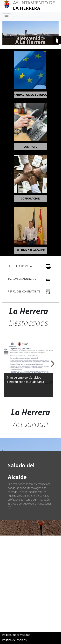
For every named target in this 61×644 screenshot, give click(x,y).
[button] (57, 40)
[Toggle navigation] (7, 17)
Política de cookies (14, 640)
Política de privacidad (16, 635)
